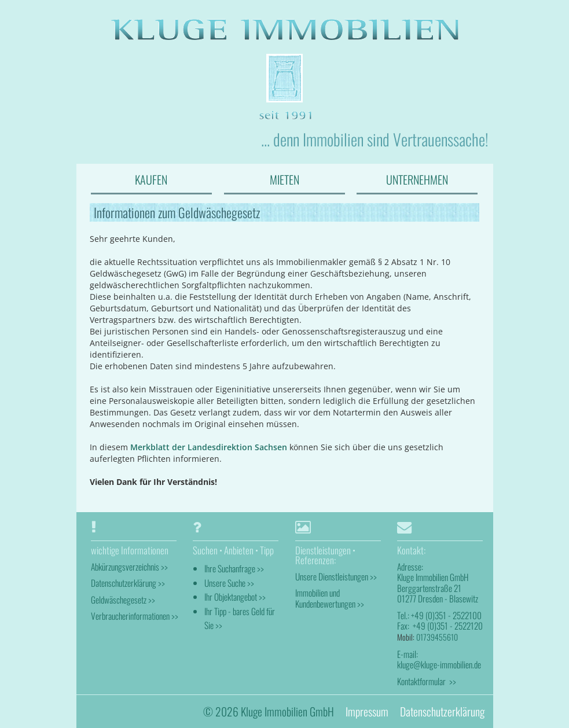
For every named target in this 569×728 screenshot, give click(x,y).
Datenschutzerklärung (442, 712)
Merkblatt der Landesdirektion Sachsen (209, 447)
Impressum (367, 712)
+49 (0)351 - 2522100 (446, 615)
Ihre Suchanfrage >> (234, 568)
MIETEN (284, 179)
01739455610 (437, 637)
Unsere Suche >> (229, 583)
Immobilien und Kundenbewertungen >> (330, 598)
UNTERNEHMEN (417, 179)
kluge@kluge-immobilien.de (439, 664)
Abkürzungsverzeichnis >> (129, 567)
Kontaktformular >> (427, 681)
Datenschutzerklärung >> (128, 583)
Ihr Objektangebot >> (235, 597)
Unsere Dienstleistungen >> (336, 576)
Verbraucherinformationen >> (135, 616)
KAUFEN (151, 179)
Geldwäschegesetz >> (123, 600)
